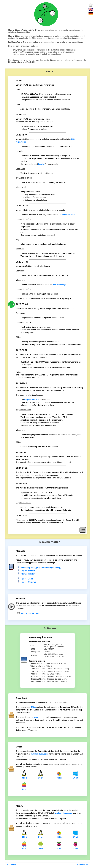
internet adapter (28, 574)
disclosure (11, 865)
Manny (37, 717)
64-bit (41, 777)
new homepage (59, 285)
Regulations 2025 (32, 400)
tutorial (41, 164)
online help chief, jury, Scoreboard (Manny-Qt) (41, 568)
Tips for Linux (27, 579)
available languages (40, 754)
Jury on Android (28, 571)
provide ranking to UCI (30, 613)
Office (33, 707)
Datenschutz (83, 865)
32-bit (24, 777)
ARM (41, 848)
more (83, 530)
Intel (24, 788)
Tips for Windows (28, 582)
